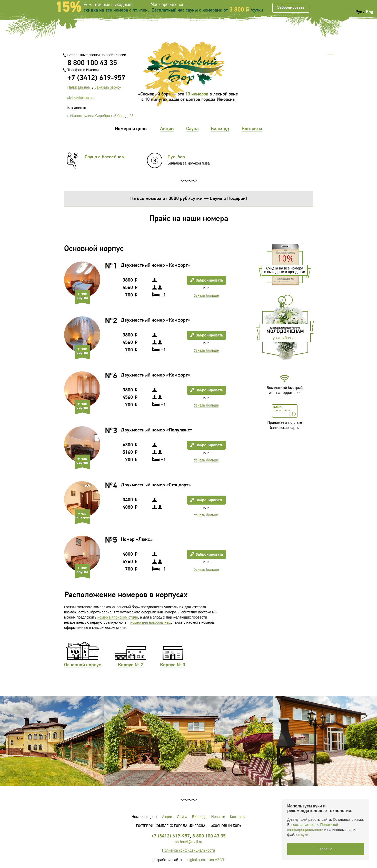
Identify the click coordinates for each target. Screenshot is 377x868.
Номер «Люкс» (137, 540)
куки (305, 835)
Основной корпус (83, 665)
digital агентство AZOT (206, 860)
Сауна (192, 129)
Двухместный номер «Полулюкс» (157, 430)
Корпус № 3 (173, 665)
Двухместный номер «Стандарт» (156, 485)
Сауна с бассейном (105, 157)
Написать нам (79, 87)
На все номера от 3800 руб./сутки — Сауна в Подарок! (189, 199)
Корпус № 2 (131, 665)
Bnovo (331, 55)
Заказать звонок (108, 87)
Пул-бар (176, 157)
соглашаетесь (305, 825)
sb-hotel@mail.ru (81, 98)
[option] (188, 741)
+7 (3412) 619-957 (96, 78)
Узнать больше (206, 295)
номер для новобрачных (151, 622)
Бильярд (220, 129)
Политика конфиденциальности (189, 850)
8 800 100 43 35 (92, 63)
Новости (218, 817)
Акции (167, 129)
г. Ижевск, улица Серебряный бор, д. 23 (101, 116)
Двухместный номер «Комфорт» (156, 266)
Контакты (252, 129)
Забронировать (291, 8)
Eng (370, 12)
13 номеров (197, 94)
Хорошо (326, 849)
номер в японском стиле (118, 617)
